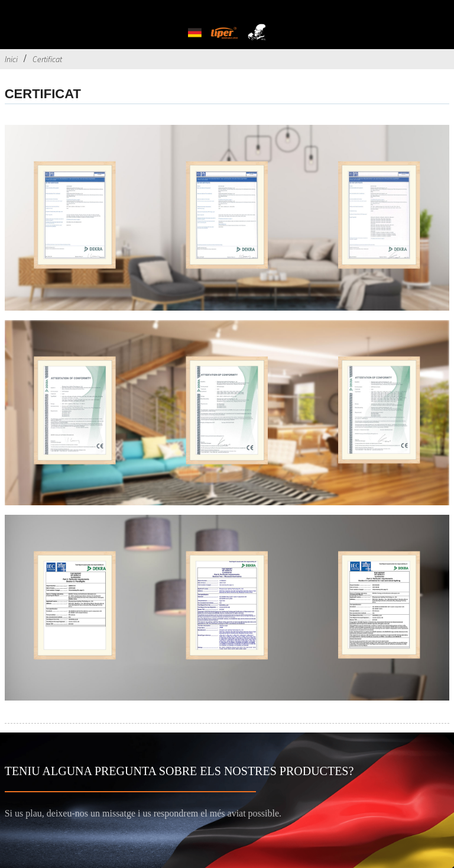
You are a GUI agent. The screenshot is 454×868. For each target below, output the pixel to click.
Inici (11, 59)
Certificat (47, 59)
